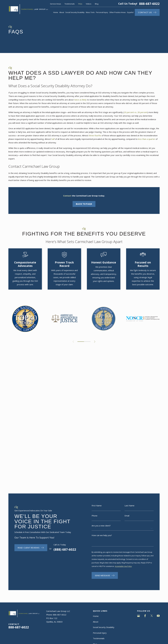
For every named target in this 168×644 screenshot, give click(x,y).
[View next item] (95, 342)
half (53, 139)
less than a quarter (147, 139)
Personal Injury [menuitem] (102, 12)
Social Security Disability (104, 459)
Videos (89, 4)
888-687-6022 (149, 4)
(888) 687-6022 (61, 382)
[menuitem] (12, 512)
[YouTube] (158, 448)
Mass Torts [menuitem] (90, 12)
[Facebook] (145, 448)
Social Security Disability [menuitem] (75, 12)
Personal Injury (100, 465)
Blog (97, 4)
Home (96, 448)
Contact (96, 482)
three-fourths (95, 135)
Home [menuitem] (56, 12)
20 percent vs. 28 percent (136, 112)
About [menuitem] (62, 12)
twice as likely (80, 100)
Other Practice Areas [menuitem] (118, 12)
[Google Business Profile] (139, 448)
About (96, 454)
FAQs (80, 4)
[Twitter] (152, 448)
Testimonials (70, 4)
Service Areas (56, 4)
